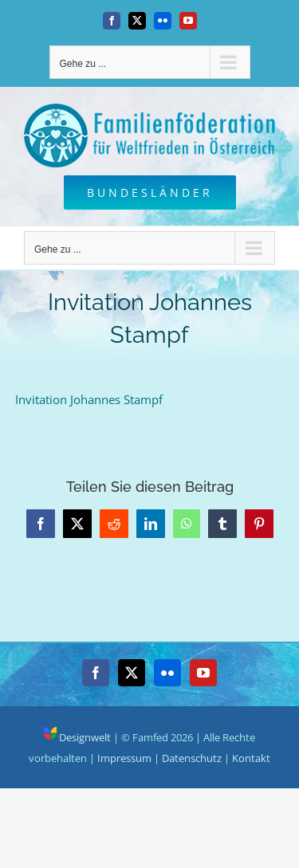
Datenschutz (192, 758)
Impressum (124, 758)
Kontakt (251, 758)
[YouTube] (203, 673)
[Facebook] (96, 673)
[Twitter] (132, 673)
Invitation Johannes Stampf (89, 399)
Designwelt (77, 737)
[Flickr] (167, 673)
